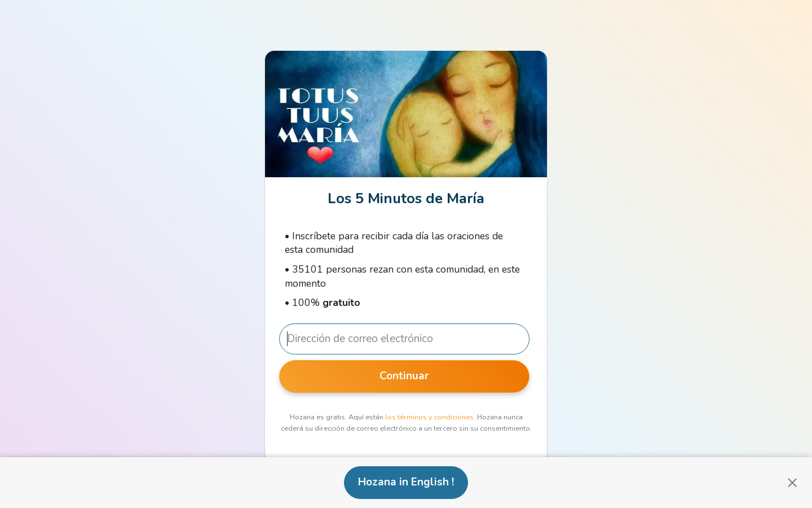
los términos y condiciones (429, 417)
